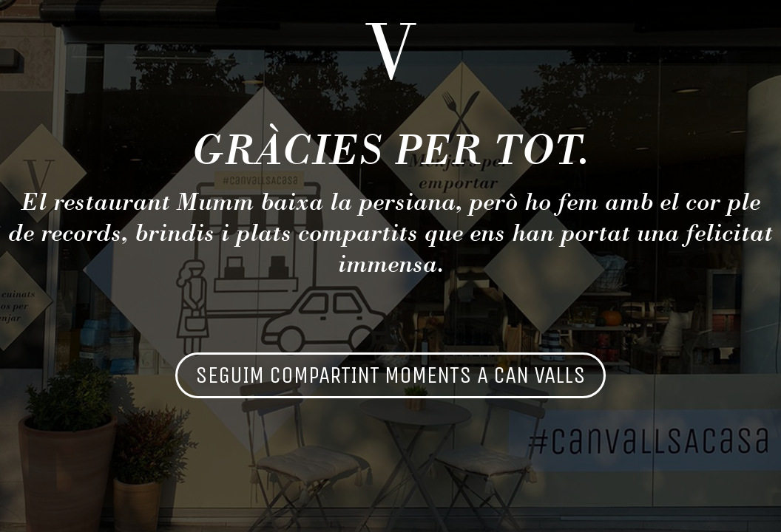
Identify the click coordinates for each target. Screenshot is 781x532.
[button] (390, 375)
